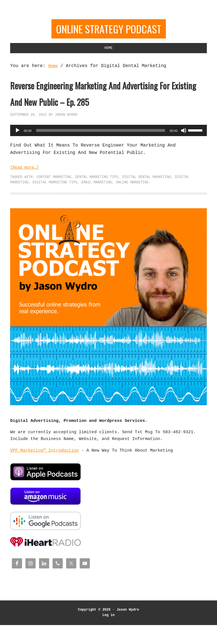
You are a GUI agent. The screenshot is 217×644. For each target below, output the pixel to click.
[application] (108, 153)
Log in (108, 634)
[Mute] (184, 153)
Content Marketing (54, 200)
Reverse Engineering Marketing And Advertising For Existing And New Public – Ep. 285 (108, 106)
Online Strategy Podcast (109, 30)
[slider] (101, 153)
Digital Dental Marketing (147, 200)
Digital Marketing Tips (55, 205)
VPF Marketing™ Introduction (45, 473)
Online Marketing (132, 205)
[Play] (18, 153)
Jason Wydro (128, 629)
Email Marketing (97, 205)
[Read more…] (26, 190)
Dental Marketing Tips (96, 200)
